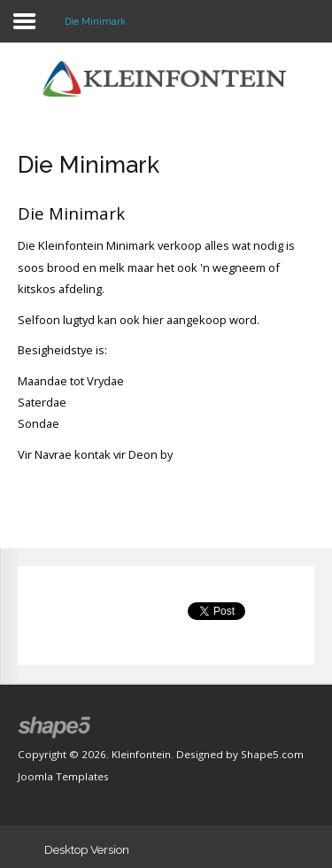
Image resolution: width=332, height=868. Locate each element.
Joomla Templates (63, 776)
